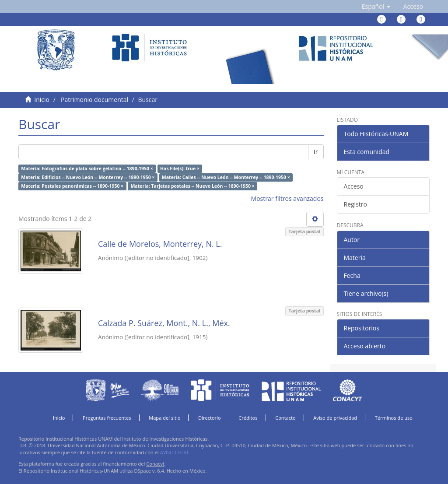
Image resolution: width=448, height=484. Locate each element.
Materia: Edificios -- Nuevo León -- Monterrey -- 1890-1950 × (88, 177)
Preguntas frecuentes (107, 418)
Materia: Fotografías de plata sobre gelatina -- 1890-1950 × (87, 168)
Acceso (354, 186)
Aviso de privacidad (335, 418)
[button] (376, 7)
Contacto (285, 418)
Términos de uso (394, 418)
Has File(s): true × (180, 168)
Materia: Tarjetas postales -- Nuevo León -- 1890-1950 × (192, 186)
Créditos (248, 418)
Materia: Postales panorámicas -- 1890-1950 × (72, 186)
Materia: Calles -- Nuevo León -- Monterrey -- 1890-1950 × (226, 177)
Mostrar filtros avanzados (287, 198)
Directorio (210, 418)
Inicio (42, 100)
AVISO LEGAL (174, 452)
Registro (355, 204)
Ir (316, 152)
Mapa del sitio (164, 418)
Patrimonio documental (94, 100)
